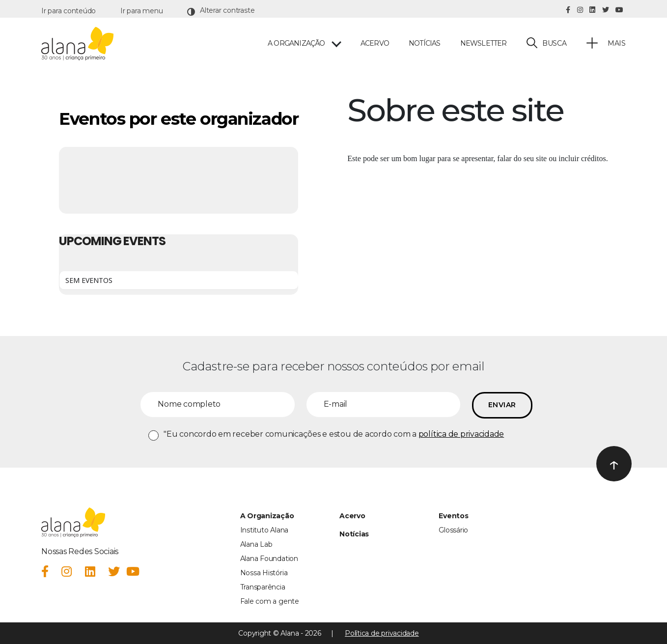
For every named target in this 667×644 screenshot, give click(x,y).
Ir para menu (141, 11)
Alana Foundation (269, 559)
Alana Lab (256, 544)
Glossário (453, 530)
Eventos (453, 516)
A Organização (267, 516)
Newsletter (484, 43)
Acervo (375, 43)
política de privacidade (461, 434)
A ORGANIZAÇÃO (296, 43)
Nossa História (264, 573)
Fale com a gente (270, 601)
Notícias (425, 43)
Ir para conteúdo (69, 11)
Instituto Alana (264, 530)
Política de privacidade (382, 633)
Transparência (263, 587)
